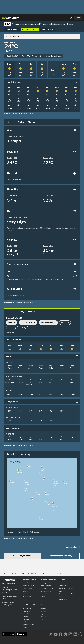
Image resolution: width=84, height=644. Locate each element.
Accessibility (45, 608)
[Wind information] (77, 356)
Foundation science (47, 594)
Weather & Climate (29, 580)
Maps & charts (28, 588)
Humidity (65, 323)
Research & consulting (67, 594)
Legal (43, 614)
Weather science (47, 586)
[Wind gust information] (74, 130)
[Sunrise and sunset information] (74, 264)
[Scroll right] (77, 82)
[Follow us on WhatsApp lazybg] (80, 634)
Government (63, 583)
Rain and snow (47, 323)
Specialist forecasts (29, 594)
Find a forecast (28, 583)
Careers (25, 617)
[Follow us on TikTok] (65, 634)
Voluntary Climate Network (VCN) (8, 604)
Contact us (26, 622)
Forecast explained (72, 547)
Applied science (46, 591)
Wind (11, 323)
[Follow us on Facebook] (61, 634)
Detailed (30, 29)
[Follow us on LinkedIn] (75, 634)
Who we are (27, 608)
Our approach (45, 583)
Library (43, 597)
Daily (12, 29)
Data (61, 591)
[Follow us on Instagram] (70, 634)
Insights (62, 597)
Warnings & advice (29, 586)
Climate (25, 591)
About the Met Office (30, 605)
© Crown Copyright (76, 641)
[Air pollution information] (74, 289)
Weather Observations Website (10, 597)
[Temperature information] (77, 402)
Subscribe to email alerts (29, 626)
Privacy (43, 617)
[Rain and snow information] (77, 428)
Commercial (27, 611)
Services (62, 580)
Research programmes (49, 580)
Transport (62, 586)
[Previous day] (8, 122)
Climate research (47, 588)
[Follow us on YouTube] (56, 634)
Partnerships (27, 619)
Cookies (43, 611)
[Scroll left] (71, 82)
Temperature (27, 323)
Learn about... (27, 597)
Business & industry (66, 588)
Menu (78, 18)
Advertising (63, 599)
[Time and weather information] (77, 339)
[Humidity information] (74, 189)
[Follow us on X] (51, 634)
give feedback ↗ (54, 24)
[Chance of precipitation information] (74, 173)
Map (47, 29)
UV (11, 328)
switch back (68, 24)
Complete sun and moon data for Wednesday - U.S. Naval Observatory (36, 279)
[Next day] (14, 122)
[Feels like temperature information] (74, 152)
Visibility (23, 328)
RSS (42, 619)
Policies (43, 605)
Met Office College (8, 583)
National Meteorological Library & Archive (10, 590)
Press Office (27, 614)
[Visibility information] (74, 240)
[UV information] (74, 211)
